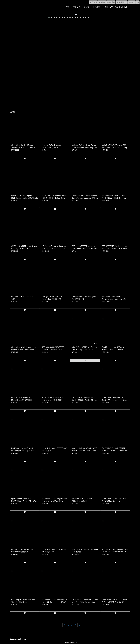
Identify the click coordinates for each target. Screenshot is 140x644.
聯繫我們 (12, 628)
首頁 (68, 7)
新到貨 (87, 7)
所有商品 (97, 7)
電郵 (130, 619)
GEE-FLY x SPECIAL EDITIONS (117, 7)
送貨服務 (12, 625)
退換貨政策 (13, 622)
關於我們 (77, 7)
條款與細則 (13, 619)
